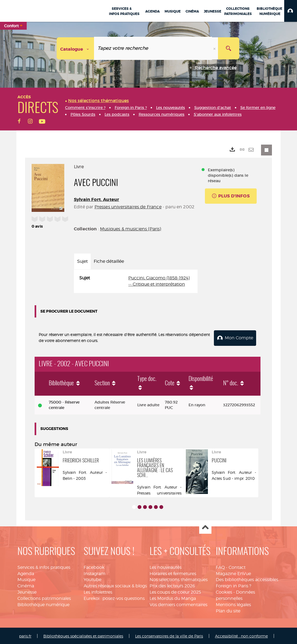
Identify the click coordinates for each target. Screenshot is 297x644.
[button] (291, 11)
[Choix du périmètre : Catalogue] (75, 48)
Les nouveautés (166, 566)
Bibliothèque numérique (43, 604)
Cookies (224, 591)
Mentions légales (233, 604)
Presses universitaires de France (128, 207)
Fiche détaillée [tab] (109, 261)
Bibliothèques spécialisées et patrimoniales (83, 635)
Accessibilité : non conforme (241, 635)
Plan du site (228, 610)
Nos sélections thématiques (179, 579)
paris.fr (25, 635)
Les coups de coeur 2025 (175, 591)
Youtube (93, 579)
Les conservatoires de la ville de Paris (169, 635)
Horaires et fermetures (173, 573)
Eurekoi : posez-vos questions (114, 597)
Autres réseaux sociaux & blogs (115, 585)
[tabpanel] (136, 281)
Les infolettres (98, 591)
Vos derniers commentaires (178, 604)
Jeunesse (27, 591)
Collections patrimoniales (44, 597)
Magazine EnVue (233, 573)
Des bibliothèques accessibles (247, 579)
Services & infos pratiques (44, 566)
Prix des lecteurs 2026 (172, 585)
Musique (26, 579)
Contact (237, 566)
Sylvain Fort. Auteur (96, 199)
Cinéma (26, 585)
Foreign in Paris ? (234, 585)
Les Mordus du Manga (173, 597)
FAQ (220, 566)
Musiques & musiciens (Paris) (131, 229)
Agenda (26, 573)
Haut (205, 527)
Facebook (94, 566)
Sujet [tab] (82, 261)
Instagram (95, 573)
